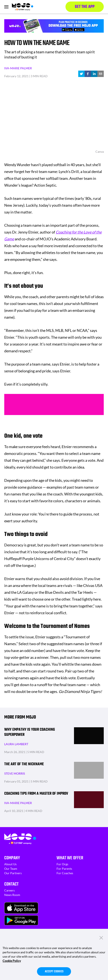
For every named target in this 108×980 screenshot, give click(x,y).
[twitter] (81, 74)
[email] (101, 74)
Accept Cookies (54, 972)
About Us (10, 864)
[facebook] (88, 74)
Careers (9, 890)
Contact (11, 884)
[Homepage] (23, 7)
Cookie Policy (12, 961)
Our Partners (13, 873)
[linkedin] (94, 74)
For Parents (64, 869)
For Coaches (65, 873)
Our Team (11, 869)
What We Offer (70, 858)
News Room (12, 895)
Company (12, 858)
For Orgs (62, 864)
